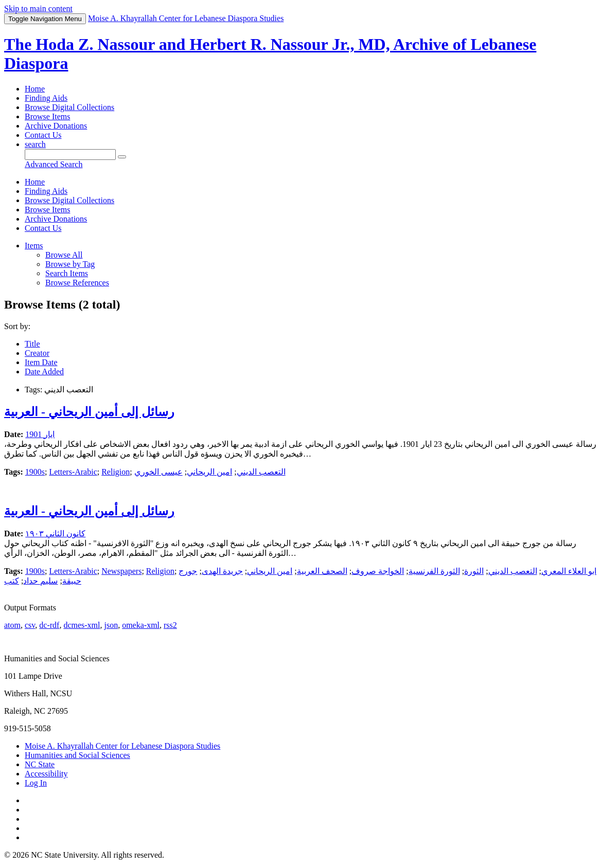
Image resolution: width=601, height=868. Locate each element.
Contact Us (43, 135)
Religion (116, 472)
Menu (45, 19)
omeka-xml (141, 625)
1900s (35, 472)
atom (12, 625)
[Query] (70, 155)
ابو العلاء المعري (569, 571)
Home (35, 89)
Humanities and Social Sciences (77, 755)
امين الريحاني (209, 472)
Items (34, 246)
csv (30, 625)
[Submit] (122, 157)
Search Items (67, 273)
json (111, 625)
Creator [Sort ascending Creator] (37, 353)
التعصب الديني (261, 472)
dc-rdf (49, 625)
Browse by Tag (70, 264)
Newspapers (121, 571)
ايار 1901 (40, 434)
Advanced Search (54, 164)
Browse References (77, 283)
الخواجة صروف (378, 571)
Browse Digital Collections (69, 107)
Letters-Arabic (73, 472)
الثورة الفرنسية (434, 571)
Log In (36, 783)
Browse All (64, 255)
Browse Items (47, 116)
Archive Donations (56, 126)
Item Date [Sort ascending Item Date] (41, 362)
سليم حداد (40, 581)
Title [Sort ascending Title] (32, 344)
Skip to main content (38, 8)
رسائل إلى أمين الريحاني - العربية (89, 412)
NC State (40, 764)
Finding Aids (46, 98)
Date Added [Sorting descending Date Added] (44, 372)
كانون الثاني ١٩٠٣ (55, 534)
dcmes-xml (82, 625)
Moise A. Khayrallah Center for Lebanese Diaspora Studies (122, 746)
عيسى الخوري (158, 472)
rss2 (170, 625)
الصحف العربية (322, 571)
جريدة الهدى (222, 571)
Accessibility (46, 774)
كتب (12, 581)
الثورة (474, 571)
